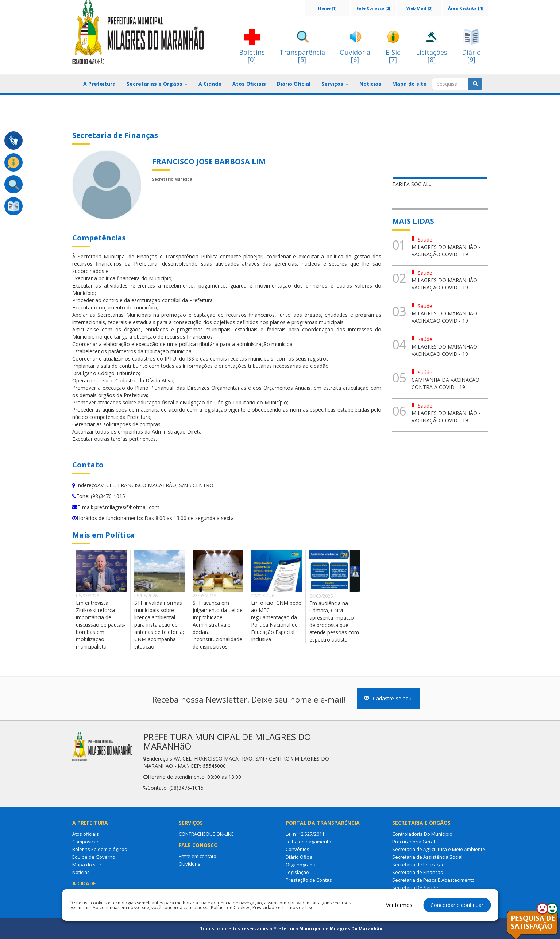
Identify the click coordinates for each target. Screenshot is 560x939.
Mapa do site (409, 84)
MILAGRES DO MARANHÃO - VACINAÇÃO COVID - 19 (446, 251)
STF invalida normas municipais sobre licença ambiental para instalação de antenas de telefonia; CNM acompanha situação (159, 625)
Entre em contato (198, 856)
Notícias (370, 84)
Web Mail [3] (419, 8)
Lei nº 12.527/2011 (305, 834)
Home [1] (327, 8)
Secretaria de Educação (418, 865)
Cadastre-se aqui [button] (388, 698)
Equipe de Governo (94, 857)
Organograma (301, 865)
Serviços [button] (335, 84)
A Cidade (210, 84)
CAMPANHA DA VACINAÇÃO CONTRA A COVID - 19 (445, 383)
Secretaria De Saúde (415, 888)
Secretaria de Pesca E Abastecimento (433, 880)
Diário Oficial (294, 84)
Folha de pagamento (308, 842)
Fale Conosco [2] (373, 8)
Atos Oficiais (249, 84)
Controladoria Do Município (422, 834)
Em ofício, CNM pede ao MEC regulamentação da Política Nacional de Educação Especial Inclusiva (276, 621)
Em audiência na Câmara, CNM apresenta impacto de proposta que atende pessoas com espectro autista (334, 621)
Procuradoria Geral (414, 842)
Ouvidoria (190, 864)
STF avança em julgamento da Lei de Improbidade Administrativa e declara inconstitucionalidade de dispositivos (218, 625)
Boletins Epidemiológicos (100, 849)
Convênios (298, 849)
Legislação (297, 872)
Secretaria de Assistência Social (427, 857)
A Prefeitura (99, 84)
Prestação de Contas (309, 880)
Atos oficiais (86, 834)
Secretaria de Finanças (418, 872)
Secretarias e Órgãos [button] (157, 84)
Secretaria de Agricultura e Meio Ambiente (439, 849)
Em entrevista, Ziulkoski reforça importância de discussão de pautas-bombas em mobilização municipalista (101, 625)
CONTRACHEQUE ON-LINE (206, 834)
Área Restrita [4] (465, 8)
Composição (86, 842)
